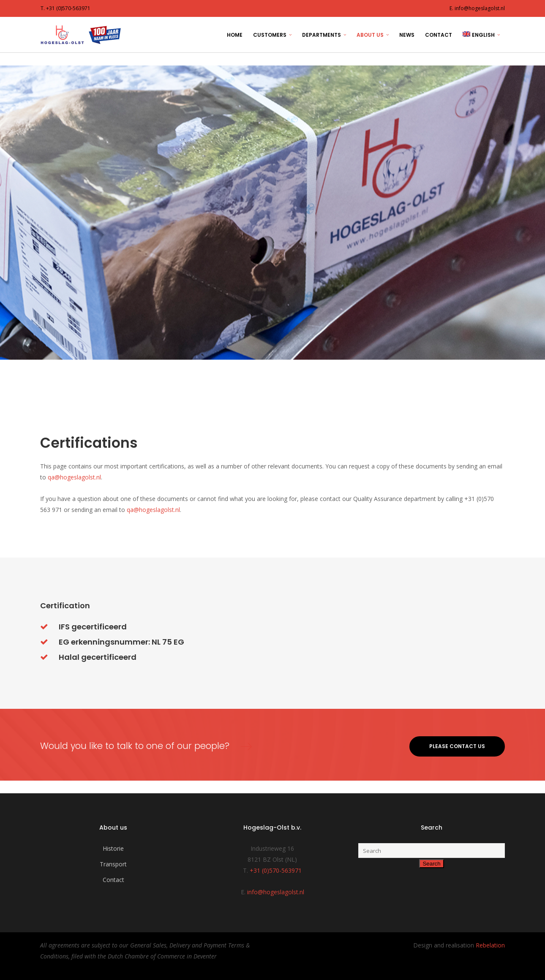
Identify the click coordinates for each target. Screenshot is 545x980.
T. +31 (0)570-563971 (65, 8)
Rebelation (490, 945)
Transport (113, 864)
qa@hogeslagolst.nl (74, 477)
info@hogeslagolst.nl (276, 892)
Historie (113, 848)
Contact (113, 880)
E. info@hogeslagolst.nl (477, 8)
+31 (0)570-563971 (276, 870)
